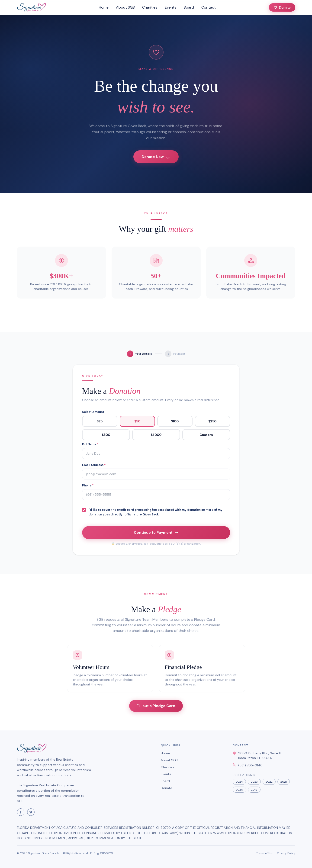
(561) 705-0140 (250, 765)
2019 (254, 790)
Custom (206, 435)
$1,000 (156, 435)
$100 (175, 421)
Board (189, 7)
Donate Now (156, 157)
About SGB (125, 7)
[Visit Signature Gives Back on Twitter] (31, 812)
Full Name (90, 444)
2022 (269, 782)
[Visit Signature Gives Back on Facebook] (21, 812)
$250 (212, 421)
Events (170, 7)
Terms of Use (265, 853)
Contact (209, 7)
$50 (137, 421)
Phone (88, 485)
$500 (106, 435)
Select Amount (93, 412)
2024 (239, 782)
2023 (254, 782)
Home (104, 7)
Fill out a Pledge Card (156, 706)
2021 (284, 782)
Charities (150, 7)
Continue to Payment (156, 532)
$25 (100, 421)
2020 (239, 790)
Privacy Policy (286, 853)
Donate (282, 7)
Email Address (94, 465)
